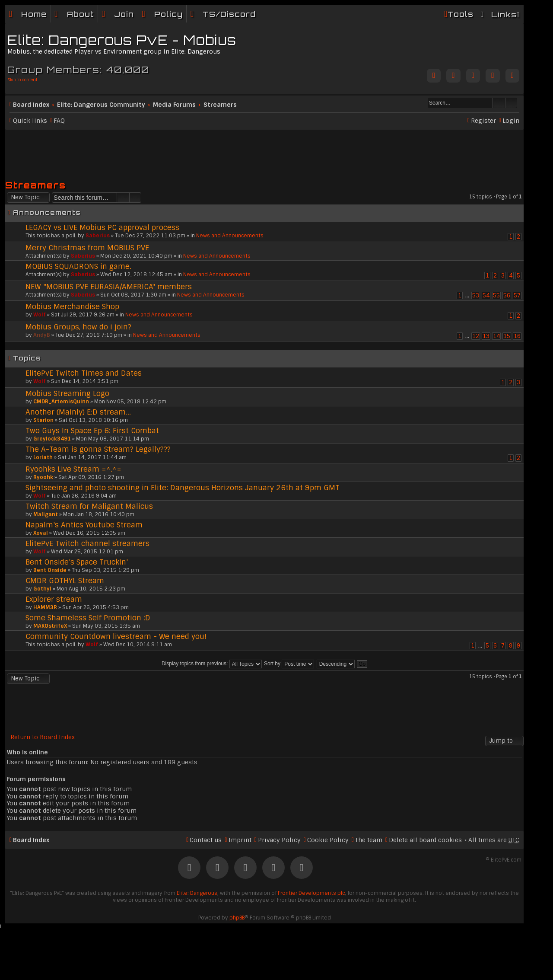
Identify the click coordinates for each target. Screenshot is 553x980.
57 (517, 295)
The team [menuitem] (369, 840)
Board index (31, 105)
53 (476, 295)
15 (507, 336)
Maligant (46, 514)
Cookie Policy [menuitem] (328, 840)
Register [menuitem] (483, 121)
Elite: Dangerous (197, 893)
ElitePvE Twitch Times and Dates (84, 373)
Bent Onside (50, 570)
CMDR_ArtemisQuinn (61, 402)
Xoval (41, 533)
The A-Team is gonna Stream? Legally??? (98, 449)
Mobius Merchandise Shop (72, 306)
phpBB (237, 918)
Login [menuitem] (511, 121)
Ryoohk (43, 477)
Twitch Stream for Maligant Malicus (89, 506)
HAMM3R (45, 607)
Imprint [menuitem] (240, 840)
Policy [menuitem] (168, 14)
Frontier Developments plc (311, 893)
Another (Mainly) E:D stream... (78, 412)
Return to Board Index (43, 737)
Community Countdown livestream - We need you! (116, 636)
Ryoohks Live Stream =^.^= (73, 469)
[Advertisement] (264, 151)
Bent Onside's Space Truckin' (77, 562)
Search (499, 103)
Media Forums (174, 105)
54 (486, 295)
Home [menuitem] (34, 14)
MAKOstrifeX (50, 626)
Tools (461, 14)
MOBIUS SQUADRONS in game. (78, 266)
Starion (43, 420)
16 (517, 336)
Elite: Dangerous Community (101, 105)
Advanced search (511, 103)
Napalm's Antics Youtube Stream (84, 525)
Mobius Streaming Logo (67, 393)
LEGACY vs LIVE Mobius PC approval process (102, 227)
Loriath (43, 457)
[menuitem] (74, 14)
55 (496, 295)
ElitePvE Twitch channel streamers (87, 543)
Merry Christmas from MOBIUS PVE (87, 248)
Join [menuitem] (124, 14)
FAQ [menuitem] (59, 121)
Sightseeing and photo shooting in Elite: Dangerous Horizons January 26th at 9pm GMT (183, 488)
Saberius (98, 236)
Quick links (30, 121)
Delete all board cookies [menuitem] (425, 840)
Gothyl (42, 589)
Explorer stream (54, 599)
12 (476, 336)
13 (486, 336)
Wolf (40, 315)
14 (496, 336)
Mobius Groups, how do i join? (78, 327)
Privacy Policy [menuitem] (279, 840)
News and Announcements (230, 236)
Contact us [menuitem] (206, 840)
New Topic (25, 197)
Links (504, 14)
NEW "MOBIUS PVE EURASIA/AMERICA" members (109, 287)
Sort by (289, 664)
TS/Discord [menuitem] (229, 14)
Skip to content (22, 80)
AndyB (42, 335)
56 (507, 295)
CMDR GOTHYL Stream (65, 581)
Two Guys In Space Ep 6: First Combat (92, 431)
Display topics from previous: (212, 664)
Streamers (220, 105)
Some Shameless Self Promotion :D (88, 618)
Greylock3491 (52, 439)
